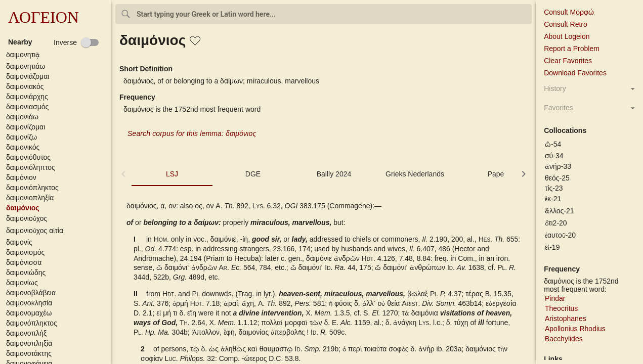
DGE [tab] (253, 174)
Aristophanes (566, 318)
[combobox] (324, 14)
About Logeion (567, 36)
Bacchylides (564, 339)
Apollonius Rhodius (575, 329)
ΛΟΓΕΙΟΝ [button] (44, 17)
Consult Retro (566, 24)
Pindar (555, 298)
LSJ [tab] (172, 174)
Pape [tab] (496, 174)
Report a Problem (572, 49)
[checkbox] (76, 42)
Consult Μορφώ (569, 12)
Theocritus (561, 308)
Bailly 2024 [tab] (334, 174)
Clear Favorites (568, 61)
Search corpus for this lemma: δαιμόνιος (192, 133)
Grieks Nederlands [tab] (415, 174)
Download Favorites (575, 73)
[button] (58, 55)
